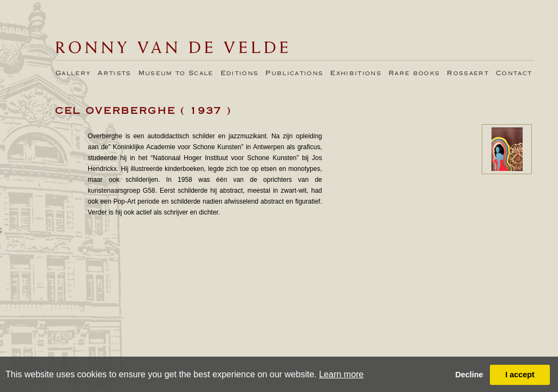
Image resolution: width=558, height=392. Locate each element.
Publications (294, 73)
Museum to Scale (176, 73)
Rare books (414, 73)
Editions (240, 73)
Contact (514, 73)
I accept (520, 375)
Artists (114, 73)
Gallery (73, 73)
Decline (469, 375)
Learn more (341, 374)
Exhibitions (356, 73)
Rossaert (468, 73)
